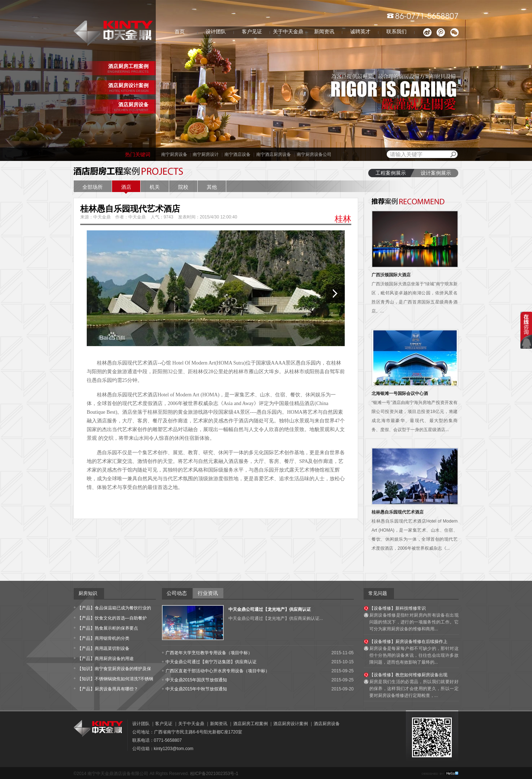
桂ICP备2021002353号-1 (214, 774)
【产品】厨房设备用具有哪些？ (108, 689)
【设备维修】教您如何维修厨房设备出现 (408, 675)
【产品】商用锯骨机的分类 (103, 638)
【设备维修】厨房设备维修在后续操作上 (408, 642)
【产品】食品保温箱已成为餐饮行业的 (114, 608)
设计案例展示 (436, 173)
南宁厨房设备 (174, 154)
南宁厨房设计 (206, 154)
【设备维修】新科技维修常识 (398, 608)
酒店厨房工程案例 (250, 724)
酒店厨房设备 (327, 724)
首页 (180, 32)
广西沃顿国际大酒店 (391, 275)
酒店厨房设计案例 (291, 724)
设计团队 (216, 32)
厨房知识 (88, 593)
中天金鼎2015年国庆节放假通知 (196, 680)
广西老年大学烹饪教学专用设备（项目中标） (209, 653)
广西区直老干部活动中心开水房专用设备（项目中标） (218, 671)
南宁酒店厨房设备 (274, 154)
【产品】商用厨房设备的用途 (106, 659)
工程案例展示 (391, 173)
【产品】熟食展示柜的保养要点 (108, 628)
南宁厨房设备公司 (314, 154)
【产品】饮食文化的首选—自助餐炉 (112, 618)
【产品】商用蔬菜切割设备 (103, 648)
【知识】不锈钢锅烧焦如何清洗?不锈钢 (115, 679)
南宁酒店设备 (237, 154)
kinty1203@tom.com (174, 749)
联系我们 (396, 32)
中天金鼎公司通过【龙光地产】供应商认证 (270, 609)
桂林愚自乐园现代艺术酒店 (398, 512)
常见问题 (378, 593)
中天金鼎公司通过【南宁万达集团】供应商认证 (211, 662)
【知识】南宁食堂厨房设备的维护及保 (114, 669)
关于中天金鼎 (288, 32)
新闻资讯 (324, 32)
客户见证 (252, 32)
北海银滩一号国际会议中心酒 (400, 393)
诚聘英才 (360, 32)
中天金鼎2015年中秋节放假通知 (196, 689)
